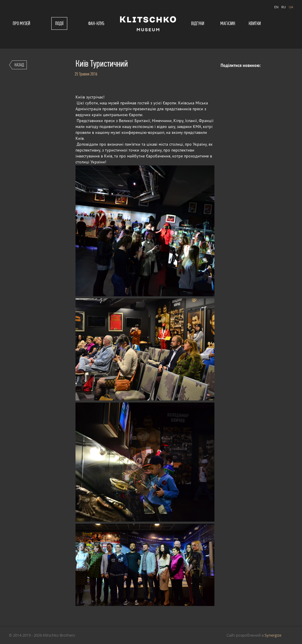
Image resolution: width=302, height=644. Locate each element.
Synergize (273, 635)
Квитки (255, 23)
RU (284, 7)
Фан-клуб (96, 23)
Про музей (21, 23)
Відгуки (198, 23)
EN (276, 7)
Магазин (228, 23)
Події (59, 23)
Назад (19, 65)
